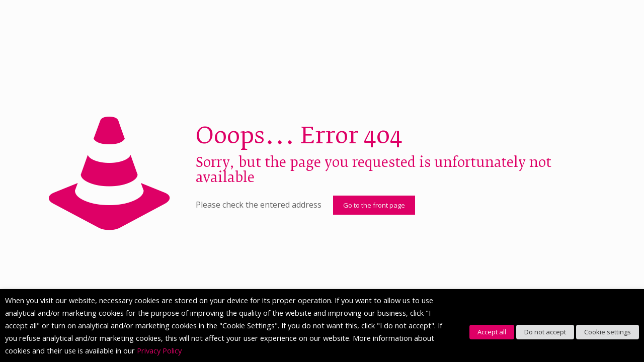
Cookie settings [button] (608, 332)
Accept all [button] (492, 332)
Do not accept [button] (545, 332)
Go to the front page (374, 205)
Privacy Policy (159, 350)
